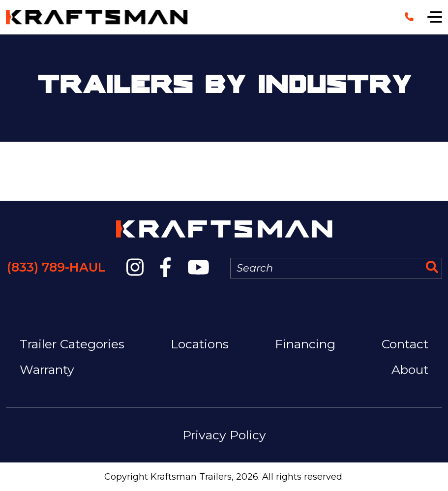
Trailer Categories (72, 344)
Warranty (47, 369)
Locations (200, 344)
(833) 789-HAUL (56, 267)
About (410, 369)
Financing (305, 344)
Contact (405, 344)
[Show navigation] (435, 17)
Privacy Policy (224, 435)
